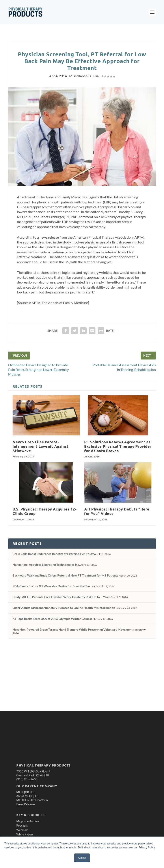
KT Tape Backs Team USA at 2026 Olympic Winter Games (52, 619)
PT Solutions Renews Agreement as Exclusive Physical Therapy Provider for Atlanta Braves (118, 446)
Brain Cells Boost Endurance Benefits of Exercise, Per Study (53, 554)
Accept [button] (82, 858)
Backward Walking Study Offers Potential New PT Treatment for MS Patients (65, 575)
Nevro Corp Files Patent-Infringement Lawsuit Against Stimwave (41, 446)
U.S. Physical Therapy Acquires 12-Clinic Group (45, 511)
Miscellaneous (80, 76)
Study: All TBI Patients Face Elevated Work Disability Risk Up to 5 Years (61, 597)
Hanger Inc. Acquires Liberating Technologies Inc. (46, 565)
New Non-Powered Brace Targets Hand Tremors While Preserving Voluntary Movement (73, 629)
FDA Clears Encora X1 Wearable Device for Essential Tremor (54, 586)
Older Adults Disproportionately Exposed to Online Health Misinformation (64, 608)
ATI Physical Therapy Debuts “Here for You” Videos (117, 511)
